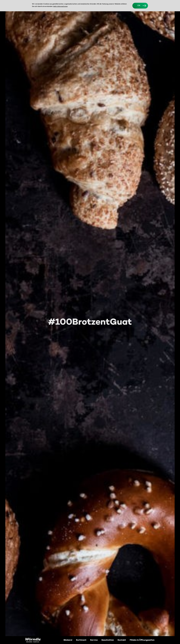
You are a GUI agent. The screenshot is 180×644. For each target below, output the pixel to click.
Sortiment (81, 640)
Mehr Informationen (60, 7)
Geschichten (108, 640)
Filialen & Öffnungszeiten (142, 640)
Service (94, 640)
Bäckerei (68, 640)
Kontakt (122, 640)
